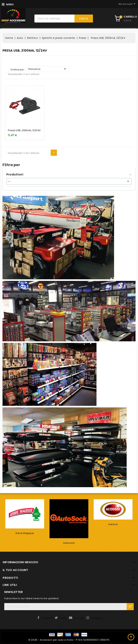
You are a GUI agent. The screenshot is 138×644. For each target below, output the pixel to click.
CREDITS (105, 640)
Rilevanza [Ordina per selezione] (48, 69)
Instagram (97, 618)
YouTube (79, 618)
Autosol (113, 524)
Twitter (63, 618)
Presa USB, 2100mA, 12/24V (24, 130)
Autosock (69, 543)
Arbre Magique (25, 533)
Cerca (84, 19)
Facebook (47, 618)
